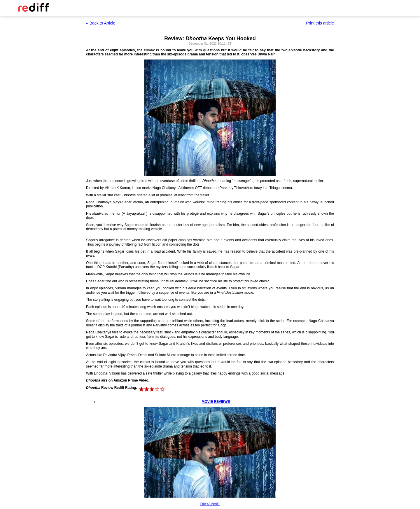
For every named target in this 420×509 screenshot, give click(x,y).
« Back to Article (101, 23)
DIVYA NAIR (210, 504)
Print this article (320, 23)
